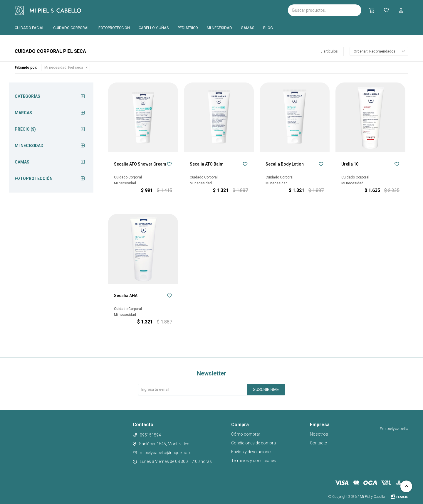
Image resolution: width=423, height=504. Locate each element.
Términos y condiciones (254, 461)
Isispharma (115, 10)
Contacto (319, 443)
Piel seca (64, 68)
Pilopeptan (188, 9)
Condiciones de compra (254, 443)
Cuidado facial (30, 28)
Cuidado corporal (71, 28)
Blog (268, 28)
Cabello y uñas (154, 28)
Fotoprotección (114, 28)
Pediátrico (188, 28)
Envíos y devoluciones (252, 452)
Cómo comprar (246, 434)
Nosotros (319, 434)
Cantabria (158, 10)
